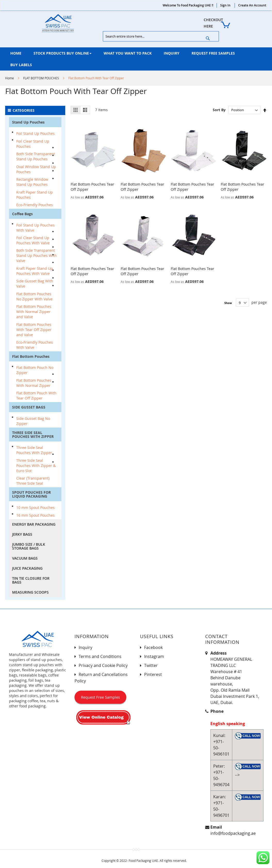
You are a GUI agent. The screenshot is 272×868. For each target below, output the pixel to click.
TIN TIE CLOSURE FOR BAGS (31, 580)
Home (10, 78)
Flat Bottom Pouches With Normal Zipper (34, 383)
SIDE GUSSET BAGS (29, 407)
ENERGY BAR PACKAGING (34, 524)
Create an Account (252, 5)
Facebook (153, 647)
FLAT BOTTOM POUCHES (41, 78)
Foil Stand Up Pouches (35, 133)
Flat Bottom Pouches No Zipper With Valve (34, 296)
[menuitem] (16, 53)
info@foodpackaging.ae (233, 833)
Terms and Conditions (100, 656)
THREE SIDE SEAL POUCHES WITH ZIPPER (33, 435)
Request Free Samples (100, 697)
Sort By (219, 110)
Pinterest (153, 674)
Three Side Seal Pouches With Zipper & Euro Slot (36, 466)
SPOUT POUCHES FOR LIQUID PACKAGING (31, 494)
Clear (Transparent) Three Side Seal (33, 481)
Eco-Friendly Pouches (35, 205)
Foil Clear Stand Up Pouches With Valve (33, 240)
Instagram (154, 656)
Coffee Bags (22, 214)
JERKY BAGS (22, 534)
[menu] (136, 59)
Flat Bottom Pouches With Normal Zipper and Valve (34, 312)
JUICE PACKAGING (27, 568)
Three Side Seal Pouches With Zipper (34, 450)
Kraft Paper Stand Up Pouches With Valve (35, 271)
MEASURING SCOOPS (30, 592)
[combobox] (161, 36)
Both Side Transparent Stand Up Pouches (36, 156)
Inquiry (85, 647)
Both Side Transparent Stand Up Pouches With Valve (36, 255)
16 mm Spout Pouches (35, 515)
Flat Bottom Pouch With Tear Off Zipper (36, 396)
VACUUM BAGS (25, 558)
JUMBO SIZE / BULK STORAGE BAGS (29, 546)
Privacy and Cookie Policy (103, 665)
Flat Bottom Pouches (31, 356)
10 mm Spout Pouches (35, 507)
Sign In (225, 5)
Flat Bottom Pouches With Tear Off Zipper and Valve (34, 330)
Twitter (151, 665)
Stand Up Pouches (28, 122)
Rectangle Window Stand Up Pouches (32, 182)
